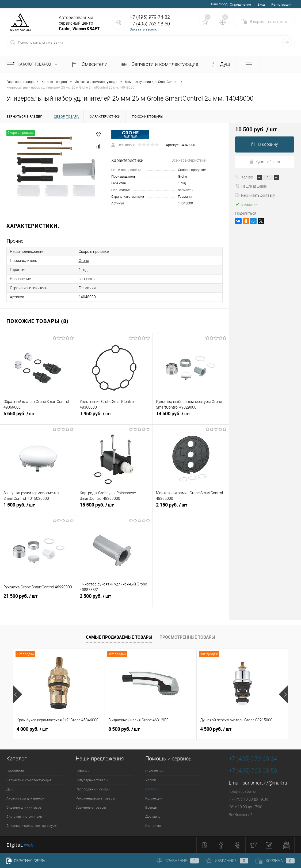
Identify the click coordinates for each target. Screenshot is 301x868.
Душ (221, 64)
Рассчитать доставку (255, 195)
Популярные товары (92, 780)
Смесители (89, 64)
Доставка (153, 816)
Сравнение (178, 861)
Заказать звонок (143, 29)
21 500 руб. (38, 598)
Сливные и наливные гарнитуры (32, 826)
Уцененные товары (91, 807)
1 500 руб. (38, 507)
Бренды (151, 807)
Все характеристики (189, 160)
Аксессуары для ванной (25, 798)
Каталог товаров (34, 64)
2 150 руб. (191, 507)
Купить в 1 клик (265, 162)
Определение (240, 4)
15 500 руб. (114, 507)
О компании (155, 771)
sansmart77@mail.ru (265, 783)
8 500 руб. (124, 729)
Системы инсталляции (24, 816)
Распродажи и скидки (93, 789)
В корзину (265, 144)
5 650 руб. (38, 416)
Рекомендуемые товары (95, 798)
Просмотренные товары (187, 637)
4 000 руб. (32, 729)
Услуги (151, 780)
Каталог (152, 789)
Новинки (83, 771)
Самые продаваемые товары (119, 637)
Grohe (182, 176)
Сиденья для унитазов (24, 807)
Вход (261, 4)
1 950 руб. (114, 416)
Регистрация (281, 4)
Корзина (275, 861)
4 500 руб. (216, 729)
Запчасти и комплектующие (159, 64)
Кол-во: (247, 177)
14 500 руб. (191, 416)
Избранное (227, 861)
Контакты (153, 826)
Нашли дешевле (251, 186)
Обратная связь (26, 861)
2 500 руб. (114, 598)
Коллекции (154, 798)
